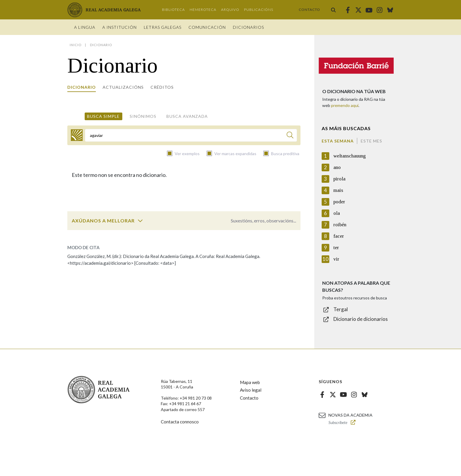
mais (338, 190)
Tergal (341, 309)
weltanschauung (350, 156)
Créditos (162, 87)
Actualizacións (123, 87)
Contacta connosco (180, 422)
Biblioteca (173, 10)
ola (337, 213)
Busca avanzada (187, 116)
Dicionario (82, 87)
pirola (339, 179)
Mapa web (250, 382)
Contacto (309, 10)
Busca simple (103, 116)
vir (336, 259)
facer (339, 236)
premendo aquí (345, 105)
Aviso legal (251, 390)
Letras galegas (163, 27)
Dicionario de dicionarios (361, 319)
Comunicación (207, 27)
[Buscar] (290, 136)
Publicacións (259, 10)
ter (336, 248)
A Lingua (85, 27)
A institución (120, 27)
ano (337, 167)
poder (339, 202)
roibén (340, 225)
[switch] (140, 221)
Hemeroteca (203, 10)
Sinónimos (143, 116)
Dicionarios (248, 27)
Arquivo (230, 10)
